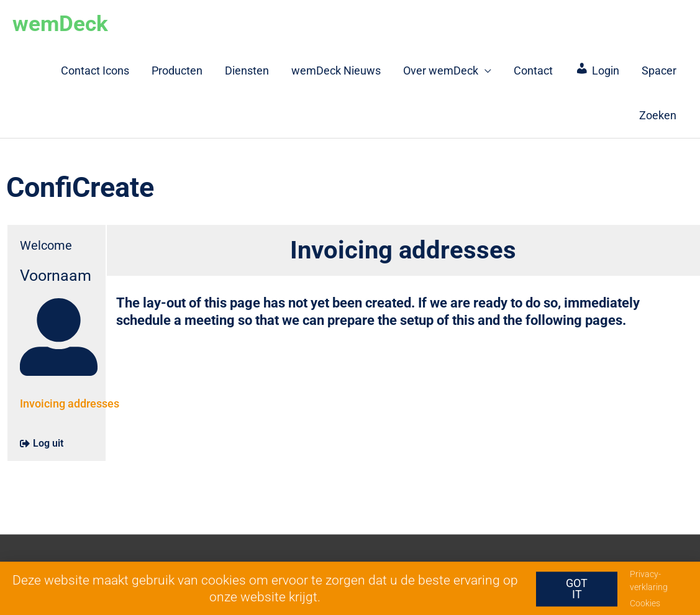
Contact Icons (95, 71)
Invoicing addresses (70, 403)
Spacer (659, 71)
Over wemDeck (441, 71)
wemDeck (60, 24)
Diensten (247, 71)
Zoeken (658, 115)
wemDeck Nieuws (336, 71)
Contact (533, 71)
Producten (177, 71)
